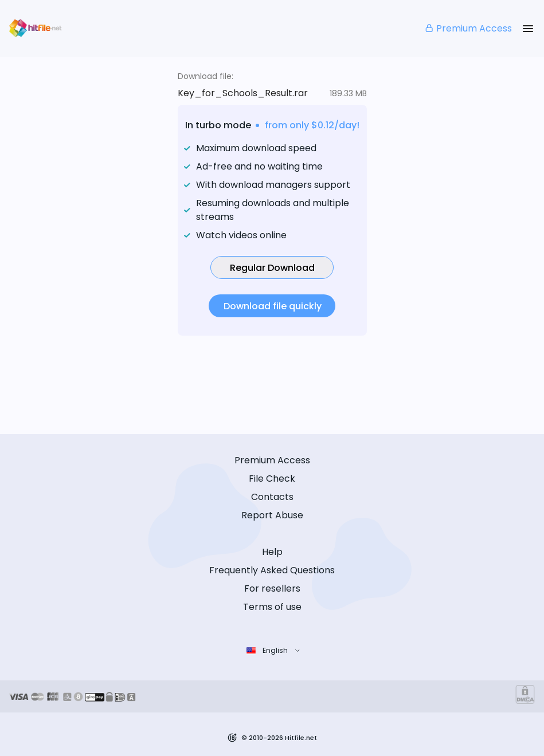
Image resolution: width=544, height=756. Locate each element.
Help (272, 552)
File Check (272, 479)
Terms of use (272, 607)
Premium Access (468, 28)
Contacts (272, 497)
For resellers (272, 588)
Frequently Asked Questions (272, 570)
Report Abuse (272, 515)
